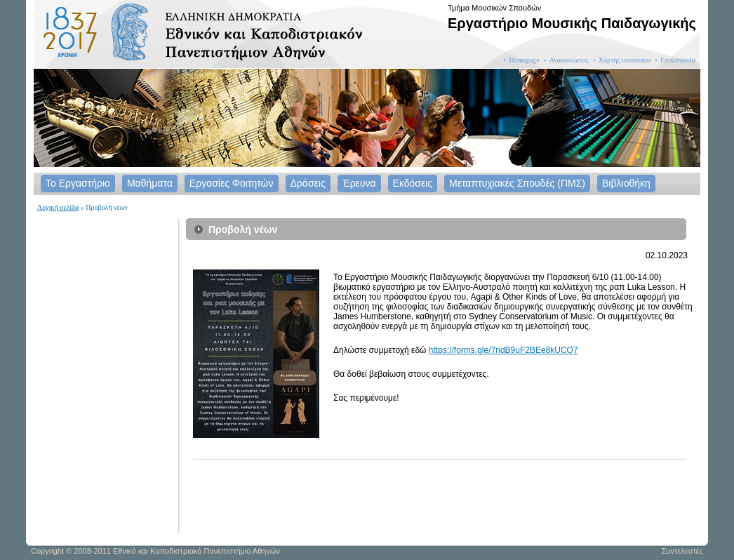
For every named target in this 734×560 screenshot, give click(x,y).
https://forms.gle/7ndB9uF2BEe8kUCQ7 (503, 350)
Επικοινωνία (678, 60)
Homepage (524, 60)
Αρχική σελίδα (58, 207)
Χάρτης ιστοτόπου (625, 60)
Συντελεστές (682, 551)
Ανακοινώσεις (569, 60)
